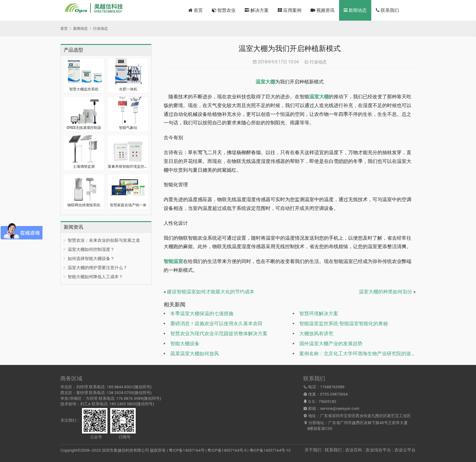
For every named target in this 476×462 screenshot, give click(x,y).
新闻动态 (355, 10)
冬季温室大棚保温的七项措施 (202, 314)
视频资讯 (323, 10)
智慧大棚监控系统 (84, 89)
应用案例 (290, 10)
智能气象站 (128, 128)
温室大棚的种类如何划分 (386, 292)
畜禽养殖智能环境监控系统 (128, 167)
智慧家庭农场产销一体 (128, 205)
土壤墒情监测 (84, 167)
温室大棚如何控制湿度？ (91, 249)
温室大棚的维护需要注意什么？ (97, 268)
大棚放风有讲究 (316, 334)
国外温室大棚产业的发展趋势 (331, 344)
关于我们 (313, 450)
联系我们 (387, 10)
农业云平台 (405, 450)
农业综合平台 (378, 450)
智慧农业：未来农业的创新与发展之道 (104, 240)
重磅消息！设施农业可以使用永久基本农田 (216, 324)
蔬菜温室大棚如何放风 (195, 354)
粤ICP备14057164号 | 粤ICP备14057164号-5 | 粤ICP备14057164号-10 (230, 450)
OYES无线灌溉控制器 (84, 128)
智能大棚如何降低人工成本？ (95, 277)
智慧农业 (224, 10)
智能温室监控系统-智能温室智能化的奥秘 (344, 324)
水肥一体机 (128, 89)
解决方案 (257, 10)
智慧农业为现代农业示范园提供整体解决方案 (219, 334)
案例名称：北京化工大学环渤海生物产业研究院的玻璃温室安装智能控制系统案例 (387, 354)
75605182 (327, 401)
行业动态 (318, 62)
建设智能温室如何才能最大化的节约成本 (211, 292)
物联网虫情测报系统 (84, 205)
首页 (195, 10)
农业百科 (354, 450)
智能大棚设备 (185, 344)
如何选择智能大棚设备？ (91, 258)
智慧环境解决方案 (319, 314)
